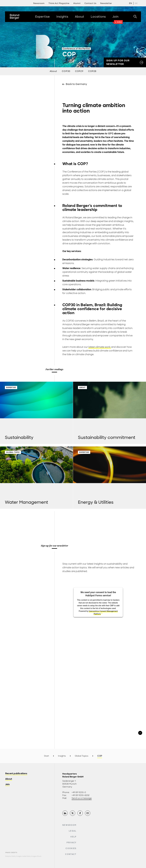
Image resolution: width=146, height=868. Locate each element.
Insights (62, 756)
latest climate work (100, 347)
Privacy (71, 843)
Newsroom (69, 825)
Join (7, 784)
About (53, 71)
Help (73, 837)
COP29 (79, 71)
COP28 (92, 71)
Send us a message (82, 798)
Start (47, 756)
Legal (73, 831)
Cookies (71, 848)
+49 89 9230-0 (79, 792)
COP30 (66, 71)
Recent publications (16, 774)
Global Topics (82, 756)
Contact (71, 854)
